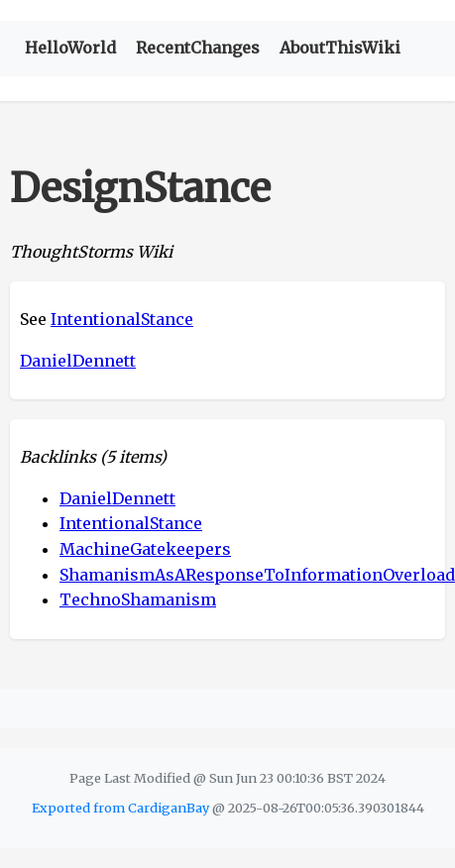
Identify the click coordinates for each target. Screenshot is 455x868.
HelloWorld (70, 48)
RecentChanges (198, 48)
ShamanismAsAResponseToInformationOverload (257, 575)
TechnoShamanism (138, 599)
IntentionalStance (122, 319)
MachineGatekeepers (145, 549)
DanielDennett (78, 361)
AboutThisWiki (340, 48)
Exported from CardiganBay (120, 808)
